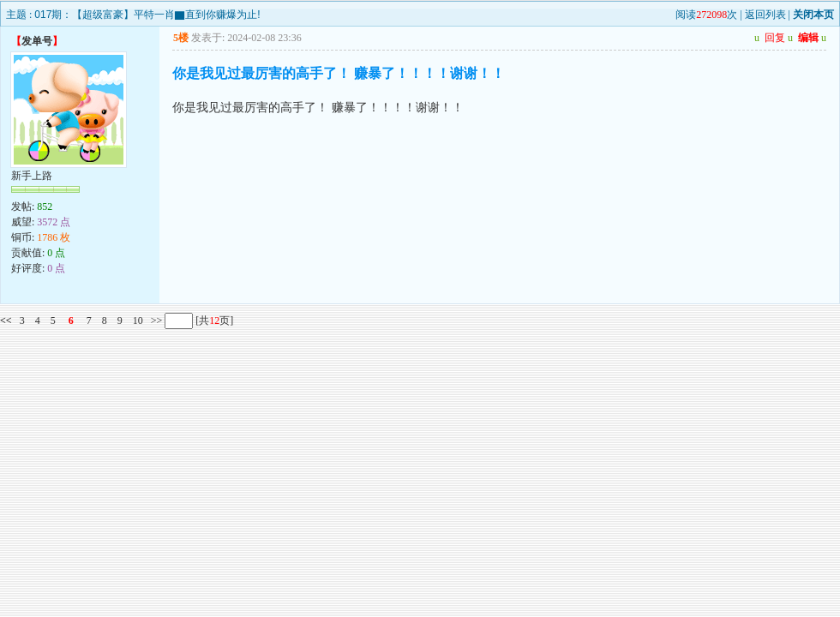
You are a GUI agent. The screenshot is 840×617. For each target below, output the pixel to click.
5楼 (181, 38)
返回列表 (765, 15)
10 (138, 320)
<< (6, 320)
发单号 (37, 41)
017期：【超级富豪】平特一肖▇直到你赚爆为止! (147, 15)
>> (156, 320)
